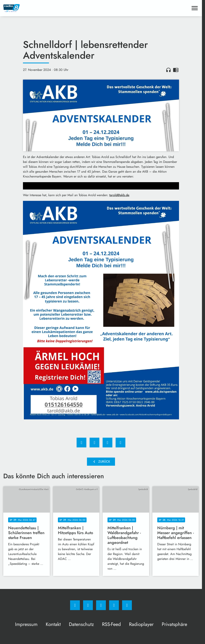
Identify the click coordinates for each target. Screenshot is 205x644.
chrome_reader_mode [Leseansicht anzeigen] (176, 70)
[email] (127, 605)
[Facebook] (75, 605)
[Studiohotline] (114, 605)
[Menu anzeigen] (195, 8)
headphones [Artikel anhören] (168, 70)
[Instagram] (88, 605)
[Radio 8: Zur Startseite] (52, 8)
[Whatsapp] (101, 605)
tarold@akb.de (119, 195)
